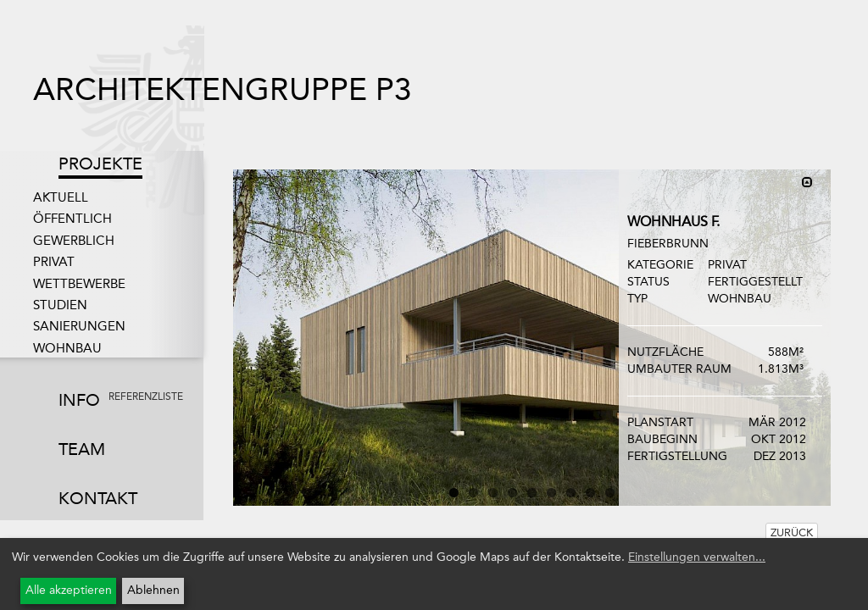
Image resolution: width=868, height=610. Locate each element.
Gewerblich (74, 241)
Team (82, 449)
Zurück (792, 532)
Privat (54, 262)
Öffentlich (72, 219)
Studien (60, 305)
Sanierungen (79, 326)
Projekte (100, 164)
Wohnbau (67, 348)
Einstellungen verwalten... (697, 557)
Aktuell (61, 197)
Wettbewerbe (79, 284)
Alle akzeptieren (69, 590)
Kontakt (98, 498)
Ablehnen (153, 590)
